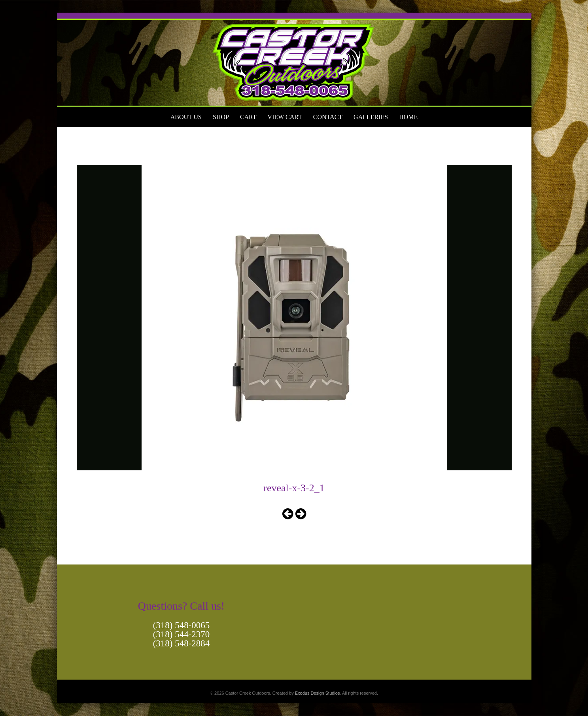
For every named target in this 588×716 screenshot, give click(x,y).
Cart (248, 117)
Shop (221, 117)
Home (408, 117)
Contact (328, 117)
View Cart (285, 117)
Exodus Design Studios (318, 693)
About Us (186, 117)
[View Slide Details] (294, 60)
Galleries (371, 117)
